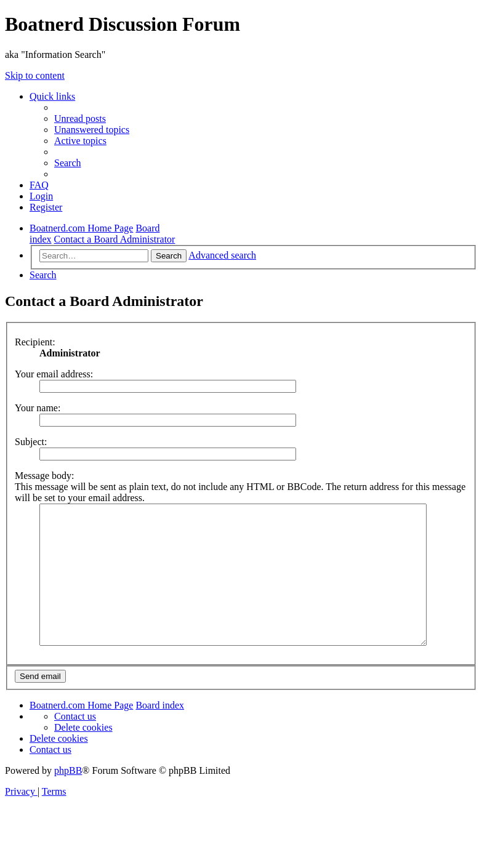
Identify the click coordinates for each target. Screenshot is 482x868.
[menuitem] (80, 119)
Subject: (31, 442)
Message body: (44, 476)
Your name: (38, 408)
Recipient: (35, 342)
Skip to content (35, 75)
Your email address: (54, 374)
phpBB (68, 783)
